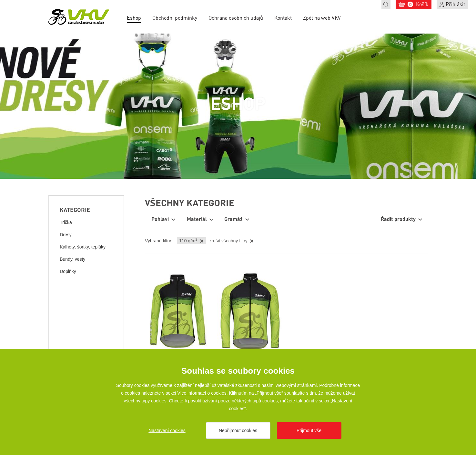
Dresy (66, 235)
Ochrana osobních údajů (236, 18)
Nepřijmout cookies (238, 430)
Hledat (386, 5)
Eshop (134, 18)
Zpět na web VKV (322, 18)
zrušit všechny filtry (228, 241)
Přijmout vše (309, 430)
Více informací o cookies (202, 393)
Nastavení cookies (167, 430)
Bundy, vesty (72, 259)
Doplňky (68, 271)
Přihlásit (455, 4)
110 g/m (188, 240)
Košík (418, 4)
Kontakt (283, 18)
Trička (66, 222)
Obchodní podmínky (175, 18)
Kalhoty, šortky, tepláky (83, 247)
